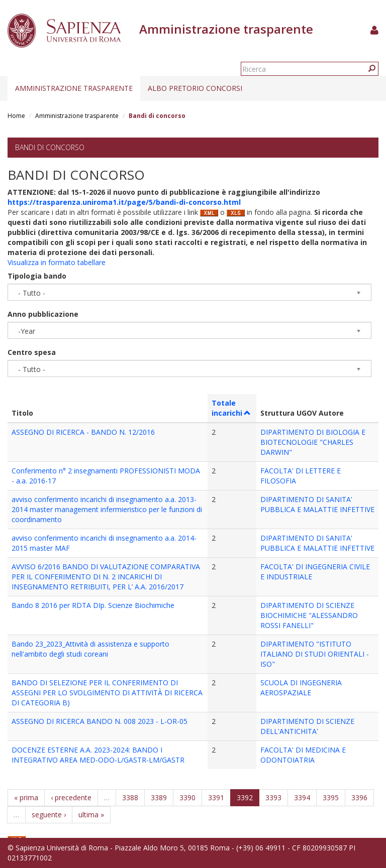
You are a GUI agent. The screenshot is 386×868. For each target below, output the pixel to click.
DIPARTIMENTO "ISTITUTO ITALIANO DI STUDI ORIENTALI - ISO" (315, 654)
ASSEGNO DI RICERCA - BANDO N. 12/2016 (83, 432)
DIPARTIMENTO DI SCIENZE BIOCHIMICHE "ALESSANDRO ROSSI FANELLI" (309, 615)
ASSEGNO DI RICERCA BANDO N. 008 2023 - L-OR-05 (100, 721)
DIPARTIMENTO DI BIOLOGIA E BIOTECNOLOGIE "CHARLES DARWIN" (313, 442)
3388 (130, 797)
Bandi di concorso (50, 147)
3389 (159, 797)
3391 (216, 797)
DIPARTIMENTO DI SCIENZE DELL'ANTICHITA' (307, 726)
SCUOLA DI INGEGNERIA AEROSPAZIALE (301, 688)
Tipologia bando (37, 276)
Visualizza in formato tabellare (57, 262)
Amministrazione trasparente (74, 88)
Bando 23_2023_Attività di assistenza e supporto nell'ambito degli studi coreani (90, 649)
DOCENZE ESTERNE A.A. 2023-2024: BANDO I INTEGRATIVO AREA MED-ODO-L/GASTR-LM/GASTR (98, 755)
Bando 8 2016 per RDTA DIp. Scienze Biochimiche (93, 605)
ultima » (91, 815)
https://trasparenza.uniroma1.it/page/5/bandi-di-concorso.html (124, 202)
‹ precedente (71, 797)
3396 (359, 797)
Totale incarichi (231, 408)
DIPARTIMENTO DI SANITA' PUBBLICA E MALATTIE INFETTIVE (317, 504)
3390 (187, 797)
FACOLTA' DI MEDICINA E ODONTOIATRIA (303, 755)
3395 (331, 797)
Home (16, 116)
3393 (273, 797)
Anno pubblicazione (43, 314)
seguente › (49, 815)
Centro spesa (32, 352)
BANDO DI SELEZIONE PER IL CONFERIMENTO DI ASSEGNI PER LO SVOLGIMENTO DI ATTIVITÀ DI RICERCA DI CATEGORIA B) (107, 693)
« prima (26, 797)
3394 (302, 797)
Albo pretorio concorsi (195, 88)
